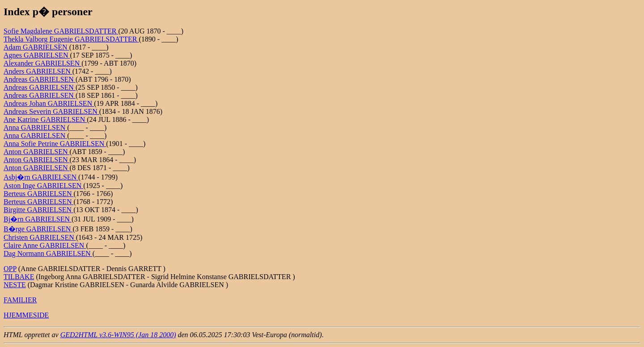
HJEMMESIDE (26, 315)
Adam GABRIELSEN (36, 47)
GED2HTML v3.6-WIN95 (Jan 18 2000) (118, 335)
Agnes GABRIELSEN (37, 55)
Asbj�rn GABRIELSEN (41, 177)
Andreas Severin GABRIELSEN (51, 111)
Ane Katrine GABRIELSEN (45, 119)
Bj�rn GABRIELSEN (38, 219)
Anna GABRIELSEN (35, 128)
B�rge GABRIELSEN (38, 229)
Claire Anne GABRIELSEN (45, 245)
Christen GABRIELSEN (40, 237)
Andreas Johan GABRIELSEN (49, 103)
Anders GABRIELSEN (38, 71)
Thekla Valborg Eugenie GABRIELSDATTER (71, 39)
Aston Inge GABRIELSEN (43, 186)
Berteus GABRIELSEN (38, 194)
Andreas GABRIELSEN (40, 79)
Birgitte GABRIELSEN (38, 210)
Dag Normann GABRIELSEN (48, 253)
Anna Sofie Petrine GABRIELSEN (55, 144)
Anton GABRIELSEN (37, 152)
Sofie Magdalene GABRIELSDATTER (61, 31)
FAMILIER (20, 300)
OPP (10, 269)
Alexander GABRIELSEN (42, 63)
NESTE (15, 285)
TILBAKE (19, 277)
